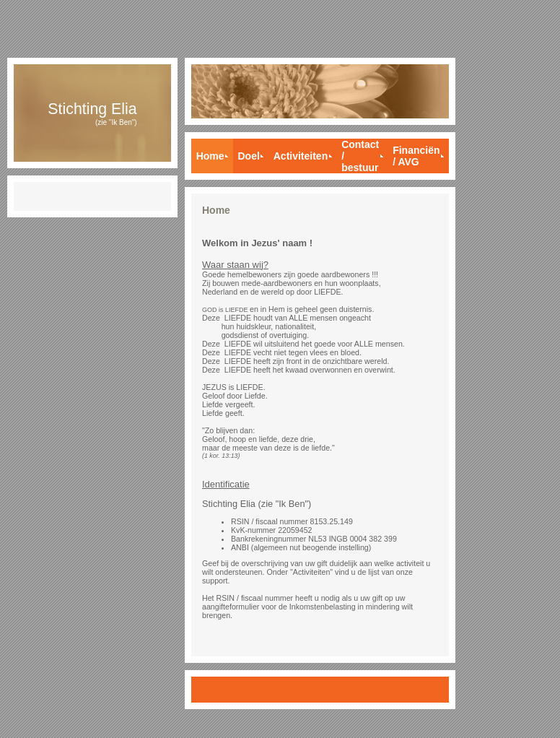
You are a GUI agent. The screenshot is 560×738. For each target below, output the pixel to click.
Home (210, 156)
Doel (248, 156)
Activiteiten (301, 156)
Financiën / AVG (416, 156)
